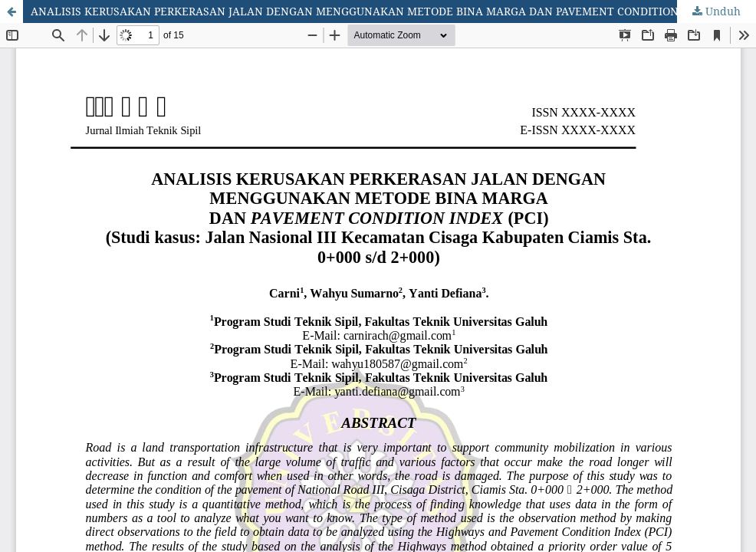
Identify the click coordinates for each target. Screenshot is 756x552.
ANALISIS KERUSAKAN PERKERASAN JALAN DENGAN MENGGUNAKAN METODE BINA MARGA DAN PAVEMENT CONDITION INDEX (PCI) (387, 11)
